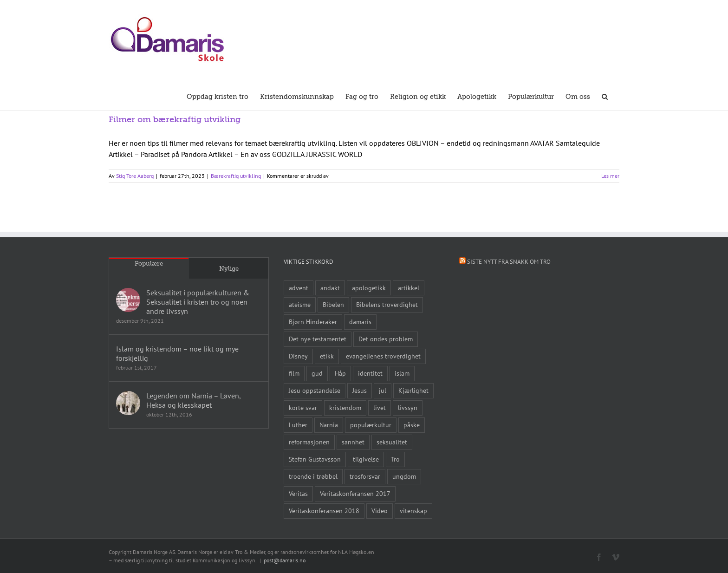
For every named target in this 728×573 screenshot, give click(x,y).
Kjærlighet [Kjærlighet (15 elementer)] (413, 390)
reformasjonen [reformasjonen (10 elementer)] (309, 442)
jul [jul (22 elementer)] (383, 390)
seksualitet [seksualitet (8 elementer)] (392, 442)
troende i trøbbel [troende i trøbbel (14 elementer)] (313, 476)
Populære (149, 264)
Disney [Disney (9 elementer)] (298, 356)
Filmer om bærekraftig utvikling (175, 119)
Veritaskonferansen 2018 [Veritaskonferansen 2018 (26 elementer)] (324, 511)
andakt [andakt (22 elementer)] (330, 288)
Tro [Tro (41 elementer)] (395, 459)
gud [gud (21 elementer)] (317, 373)
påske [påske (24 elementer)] (412, 425)
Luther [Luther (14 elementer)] (298, 425)
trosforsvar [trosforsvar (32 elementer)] (365, 476)
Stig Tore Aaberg (135, 176)
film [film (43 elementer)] (294, 373)
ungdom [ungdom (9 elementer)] (404, 476)
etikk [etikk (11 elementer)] (327, 356)
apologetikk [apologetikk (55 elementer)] (369, 288)
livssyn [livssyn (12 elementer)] (408, 407)
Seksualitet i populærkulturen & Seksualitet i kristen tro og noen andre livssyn (198, 302)
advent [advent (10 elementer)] (299, 288)
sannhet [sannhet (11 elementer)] (353, 442)
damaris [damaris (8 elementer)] (360, 322)
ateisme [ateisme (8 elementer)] (300, 304)
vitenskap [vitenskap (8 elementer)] (413, 511)
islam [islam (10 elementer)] (402, 373)
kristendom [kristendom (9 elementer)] (345, 407)
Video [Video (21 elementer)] (380, 511)
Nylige (229, 269)
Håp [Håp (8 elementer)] (340, 373)
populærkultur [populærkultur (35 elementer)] (371, 425)
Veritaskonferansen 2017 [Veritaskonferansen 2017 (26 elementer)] (355, 493)
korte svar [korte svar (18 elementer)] (303, 407)
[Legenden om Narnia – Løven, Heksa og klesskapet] (128, 403)
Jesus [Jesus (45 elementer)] (360, 390)
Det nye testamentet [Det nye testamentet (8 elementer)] (318, 339)
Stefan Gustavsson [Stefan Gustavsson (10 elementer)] (315, 459)
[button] (605, 96)
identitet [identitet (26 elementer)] (370, 373)
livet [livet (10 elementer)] (380, 407)
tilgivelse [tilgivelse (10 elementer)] (366, 459)
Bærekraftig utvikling (236, 176)
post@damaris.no (285, 560)
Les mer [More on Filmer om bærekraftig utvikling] (610, 176)
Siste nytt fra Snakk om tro (509, 262)
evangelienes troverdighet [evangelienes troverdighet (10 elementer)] (383, 356)
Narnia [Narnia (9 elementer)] (329, 425)
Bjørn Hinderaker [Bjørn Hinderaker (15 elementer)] (313, 322)
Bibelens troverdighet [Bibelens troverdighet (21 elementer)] (387, 304)
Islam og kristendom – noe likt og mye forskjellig (177, 353)
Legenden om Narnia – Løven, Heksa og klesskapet (193, 400)
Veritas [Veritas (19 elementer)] (298, 493)
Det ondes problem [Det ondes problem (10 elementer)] (386, 339)
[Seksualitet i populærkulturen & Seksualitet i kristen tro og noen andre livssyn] (128, 300)
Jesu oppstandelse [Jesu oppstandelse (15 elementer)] (315, 390)
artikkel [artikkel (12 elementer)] (409, 288)
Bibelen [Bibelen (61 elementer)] (333, 304)
